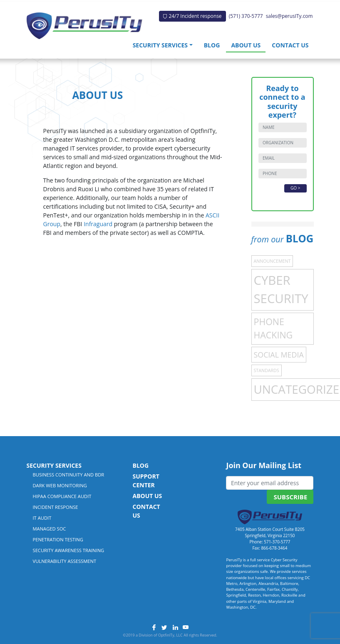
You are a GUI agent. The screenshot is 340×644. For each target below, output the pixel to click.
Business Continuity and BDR (69, 475)
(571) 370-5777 (246, 16)
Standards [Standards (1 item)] (267, 370)
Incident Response (56, 507)
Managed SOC (50, 529)
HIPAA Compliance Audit (62, 496)
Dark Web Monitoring (60, 485)
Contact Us (290, 45)
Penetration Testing (58, 539)
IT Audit (42, 518)
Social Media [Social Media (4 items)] (279, 355)
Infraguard (98, 224)
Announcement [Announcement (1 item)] (272, 261)
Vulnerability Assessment (65, 561)
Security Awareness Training (69, 550)
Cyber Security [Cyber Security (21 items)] (281, 289)
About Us (246, 45)
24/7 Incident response (192, 16)
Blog (212, 45)
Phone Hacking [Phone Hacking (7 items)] (273, 328)
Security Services (160, 45)
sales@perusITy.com (289, 16)
